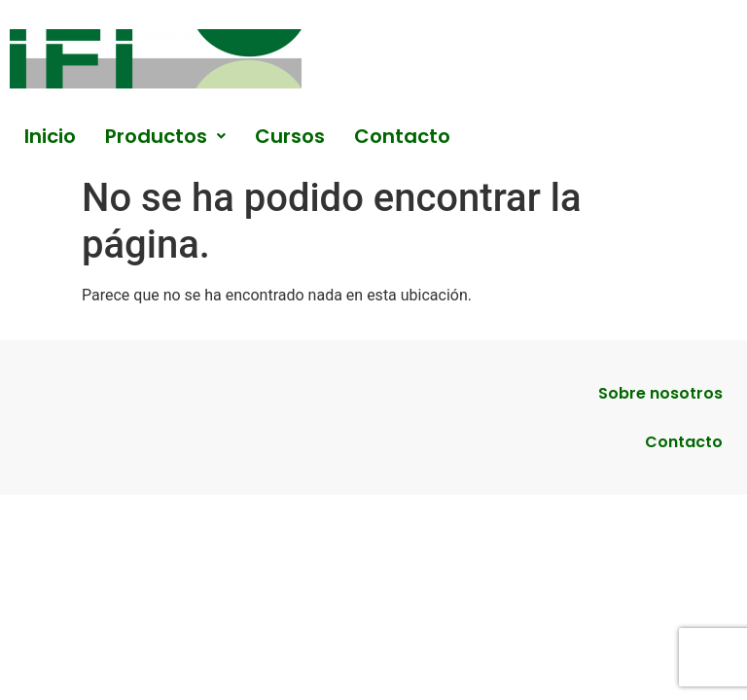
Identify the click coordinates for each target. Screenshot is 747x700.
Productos (165, 136)
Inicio (50, 136)
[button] (165, 136)
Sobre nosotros (660, 393)
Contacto (402, 136)
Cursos (290, 136)
